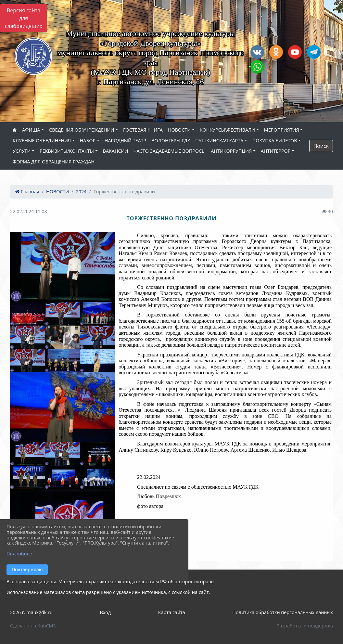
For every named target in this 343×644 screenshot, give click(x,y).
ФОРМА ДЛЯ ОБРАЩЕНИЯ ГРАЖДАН (54, 162)
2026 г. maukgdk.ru (31, 612)
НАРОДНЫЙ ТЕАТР (126, 141)
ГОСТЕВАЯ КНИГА (143, 130)
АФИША (31, 130)
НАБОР (88, 141)
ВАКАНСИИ (116, 151)
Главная (27, 192)
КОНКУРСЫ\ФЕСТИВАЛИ (227, 130)
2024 (81, 192)
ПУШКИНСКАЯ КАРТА (219, 141)
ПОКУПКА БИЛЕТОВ (275, 141)
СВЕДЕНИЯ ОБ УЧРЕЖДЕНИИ (82, 130)
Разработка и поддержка (305, 626)
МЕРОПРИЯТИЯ (282, 130)
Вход (105, 612)
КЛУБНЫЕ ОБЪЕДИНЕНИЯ (42, 141)
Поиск (321, 146)
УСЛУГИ (22, 151)
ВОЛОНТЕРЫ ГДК (171, 141)
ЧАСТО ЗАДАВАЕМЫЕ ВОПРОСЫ (169, 151)
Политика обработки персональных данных (283, 612)
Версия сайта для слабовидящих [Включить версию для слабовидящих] (24, 18)
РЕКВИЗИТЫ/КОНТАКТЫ (67, 151)
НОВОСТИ (179, 130)
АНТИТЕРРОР (276, 151)
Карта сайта (172, 612)
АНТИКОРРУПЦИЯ (231, 151)
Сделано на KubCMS (33, 626)
